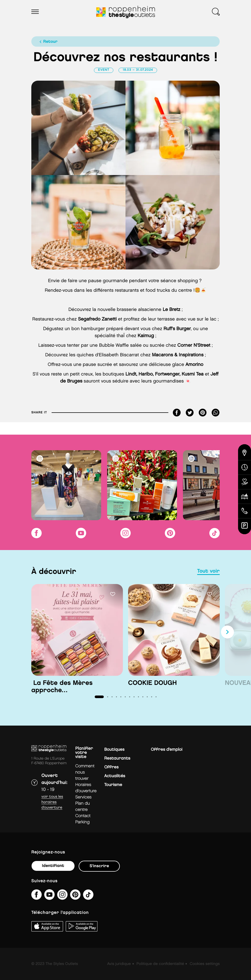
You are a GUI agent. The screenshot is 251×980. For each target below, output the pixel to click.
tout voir (208, 571)
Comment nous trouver (85, 772)
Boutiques (114, 750)
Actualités (115, 776)
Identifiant (53, 866)
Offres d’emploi (167, 750)
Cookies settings (205, 964)
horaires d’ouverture (86, 788)
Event (104, 70)
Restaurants (117, 758)
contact (83, 816)
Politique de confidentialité (160, 964)
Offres (111, 767)
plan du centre (83, 807)
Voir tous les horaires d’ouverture (52, 802)
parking (82, 822)
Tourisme (113, 785)
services (83, 797)
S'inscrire (99, 866)
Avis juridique (119, 964)
